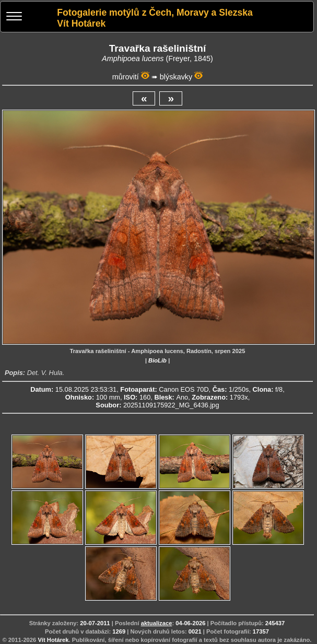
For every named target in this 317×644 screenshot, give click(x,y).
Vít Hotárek (53, 640)
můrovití (126, 77)
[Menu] (14, 17)
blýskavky (176, 77)
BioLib (157, 360)
